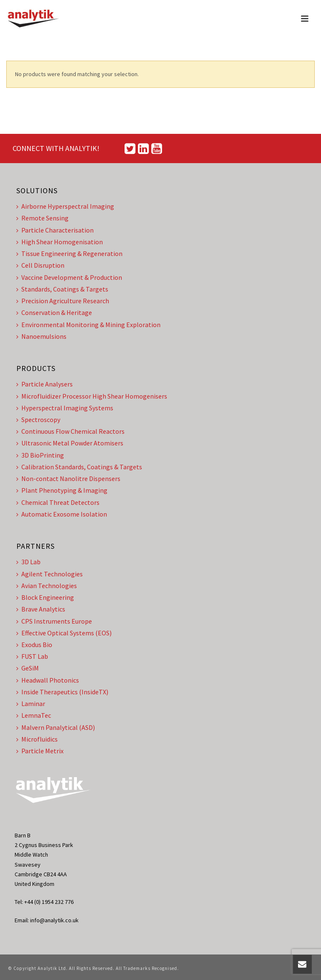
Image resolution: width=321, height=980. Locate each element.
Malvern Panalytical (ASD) (56, 727)
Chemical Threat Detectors (58, 502)
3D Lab (28, 562)
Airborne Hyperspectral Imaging (65, 206)
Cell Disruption (40, 265)
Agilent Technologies (50, 574)
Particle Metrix (40, 751)
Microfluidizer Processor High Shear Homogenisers (92, 396)
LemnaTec (34, 715)
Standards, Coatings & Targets (62, 289)
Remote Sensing (42, 218)
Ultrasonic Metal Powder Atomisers (70, 443)
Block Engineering (45, 597)
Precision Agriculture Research (63, 301)
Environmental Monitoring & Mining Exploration (88, 325)
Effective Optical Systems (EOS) (64, 633)
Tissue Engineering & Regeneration (69, 253)
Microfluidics (37, 739)
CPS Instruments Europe (54, 621)
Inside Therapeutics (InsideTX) (62, 692)
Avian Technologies (47, 586)
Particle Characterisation (55, 230)
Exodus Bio (34, 645)
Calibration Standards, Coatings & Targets (79, 467)
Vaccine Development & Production (69, 277)
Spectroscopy (38, 420)
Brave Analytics (41, 609)
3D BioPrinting (40, 455)
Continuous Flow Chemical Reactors (70, 431)
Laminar (31, 704)
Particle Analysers (45, 384)
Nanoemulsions (41, 336)
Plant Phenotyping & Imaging (62, 490)
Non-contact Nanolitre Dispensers (68, 478)
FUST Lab (32, 656)
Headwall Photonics (48, 680)
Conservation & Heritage (54, 312)
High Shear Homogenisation (60, 242)
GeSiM (28, 668)
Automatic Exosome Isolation (62, 514)
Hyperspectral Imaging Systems (65, 408)
